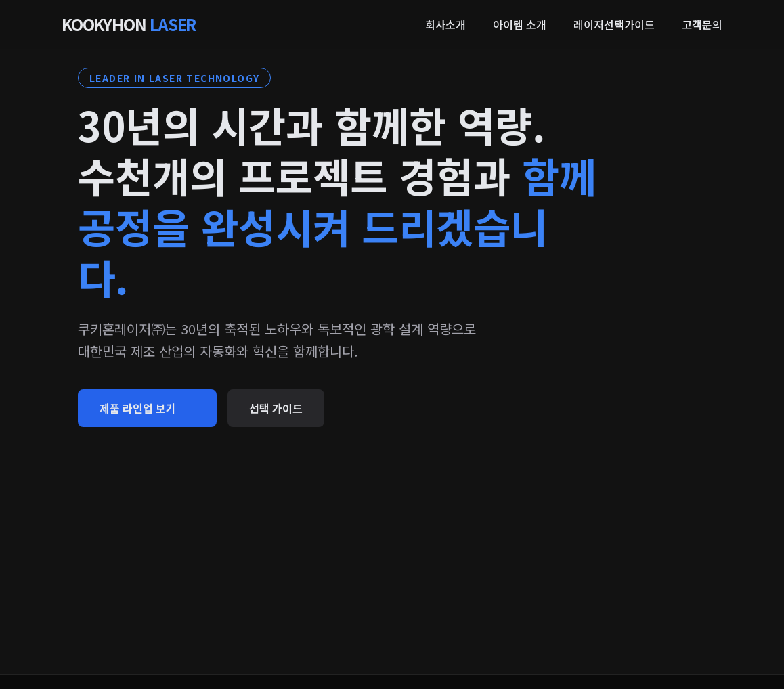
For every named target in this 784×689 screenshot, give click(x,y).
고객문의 (702, 24)
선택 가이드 (276, 408)
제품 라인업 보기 (147, 408)
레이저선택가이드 (614, 24)
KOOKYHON (129, 24)
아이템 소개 (520, 24)
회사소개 (445, 24)
